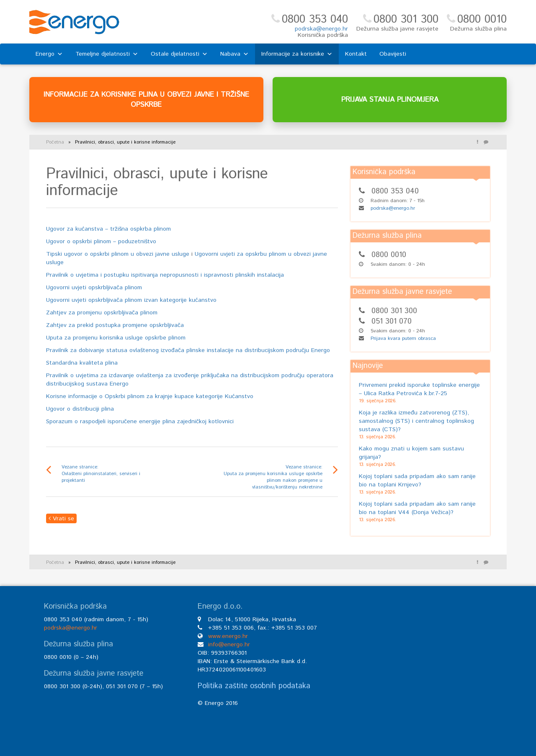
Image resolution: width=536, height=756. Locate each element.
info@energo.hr (229, 645)
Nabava (234, 54)
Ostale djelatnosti (179, 54)
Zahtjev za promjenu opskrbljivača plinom (102, 313)
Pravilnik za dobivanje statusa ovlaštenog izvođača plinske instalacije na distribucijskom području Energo (188, 350)
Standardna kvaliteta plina (82, 363)
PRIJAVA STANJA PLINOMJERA (390, 100)
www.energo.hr (228, 636)
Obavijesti (393, 54)
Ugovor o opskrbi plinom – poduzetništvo (101, 242)
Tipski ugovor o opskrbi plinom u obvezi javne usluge (118, 254)
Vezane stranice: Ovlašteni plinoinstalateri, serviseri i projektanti (101, 474)
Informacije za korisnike (297, 54)
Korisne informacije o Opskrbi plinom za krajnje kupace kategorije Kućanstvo (150, 396)
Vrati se (61, 519)
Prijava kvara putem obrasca (403, 338)
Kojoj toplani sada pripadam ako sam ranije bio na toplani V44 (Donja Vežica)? (417, 508)
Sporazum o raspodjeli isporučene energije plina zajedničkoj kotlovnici (140, 422)
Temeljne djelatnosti (107, 54)
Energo (49, 54)
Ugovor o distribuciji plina (80, 409)
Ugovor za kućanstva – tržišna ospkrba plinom (108, 229)
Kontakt (356, 54)
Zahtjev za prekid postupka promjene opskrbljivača (115, 325)
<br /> (421, 666)
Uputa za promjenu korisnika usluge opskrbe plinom (116, 338)
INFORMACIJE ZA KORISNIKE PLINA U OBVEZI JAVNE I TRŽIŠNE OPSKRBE (146, 100)
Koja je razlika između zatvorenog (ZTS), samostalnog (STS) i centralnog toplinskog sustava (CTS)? (416, 421)
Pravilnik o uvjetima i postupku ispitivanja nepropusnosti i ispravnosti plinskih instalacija (165, 275)
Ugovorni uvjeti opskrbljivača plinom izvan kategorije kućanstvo (131, 300)
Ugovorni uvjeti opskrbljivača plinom (94, 288)
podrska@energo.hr (321, 29)
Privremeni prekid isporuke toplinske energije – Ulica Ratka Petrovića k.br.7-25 (419, 389)
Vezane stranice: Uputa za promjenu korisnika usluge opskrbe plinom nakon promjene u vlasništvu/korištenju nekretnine (273, 477)
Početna (55, 142)
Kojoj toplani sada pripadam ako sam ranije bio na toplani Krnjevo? (417, 481)
